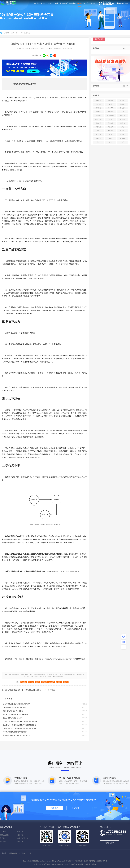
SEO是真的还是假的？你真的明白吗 (15, 732)
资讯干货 (80, 4)
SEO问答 (3, 841)
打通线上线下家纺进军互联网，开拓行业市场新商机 (20, 721)
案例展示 (94, 3)
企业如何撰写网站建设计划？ (13, 718)
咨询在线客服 (122, 3)
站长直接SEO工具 (25, 853)
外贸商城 (66, 682)
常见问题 (27, 33)
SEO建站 (73, 3)
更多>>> (125, 48)
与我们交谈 (110, 843)
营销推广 (31, 682)
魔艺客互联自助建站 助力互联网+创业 (16, 714)
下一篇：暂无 (50, 690)
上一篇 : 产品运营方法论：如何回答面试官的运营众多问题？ (22, 690)
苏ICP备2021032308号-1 (99, 861)
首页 (13, 33)
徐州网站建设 (13, 853)
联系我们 (75, 808)
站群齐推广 (21, 832)
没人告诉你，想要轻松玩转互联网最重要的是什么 (19, 725)
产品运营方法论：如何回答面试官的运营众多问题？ (20, 728)
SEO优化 (44, 3)
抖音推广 (51, 3)
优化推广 (52, 682)
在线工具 (20, 841)
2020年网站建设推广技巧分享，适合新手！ (17, 704)
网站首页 (37, 3)
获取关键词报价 (23, 838)
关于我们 (87, 3)
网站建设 (24, 682)
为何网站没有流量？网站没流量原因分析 (16, 735)
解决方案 (58, 3)
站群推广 (65, 3)
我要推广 (55, 808)
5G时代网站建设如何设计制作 (13, 711)
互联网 (13, 101)
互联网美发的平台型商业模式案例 (14, 708)
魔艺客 (94, 864)
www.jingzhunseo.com (57, 864)
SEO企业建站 (5, 835)
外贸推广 (59, 682)
